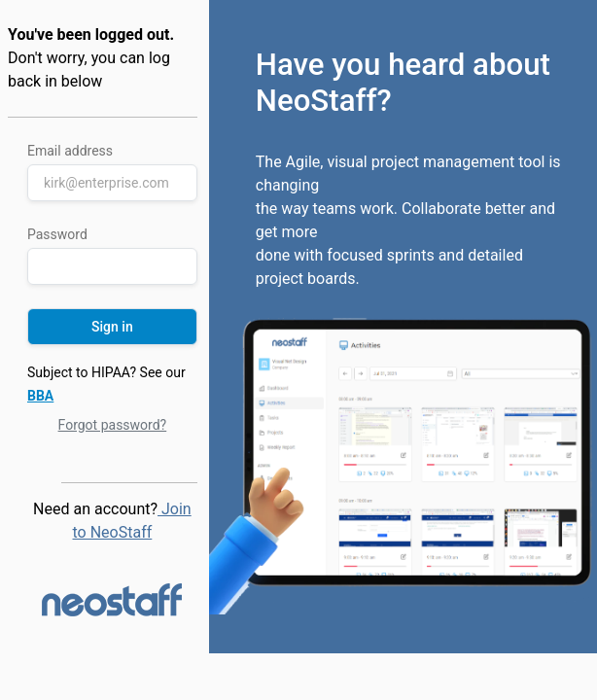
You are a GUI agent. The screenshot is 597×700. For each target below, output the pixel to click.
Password (57, 234)
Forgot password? (113, 425)
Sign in (112, 327)
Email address (70, 151)
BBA (40, 396)
